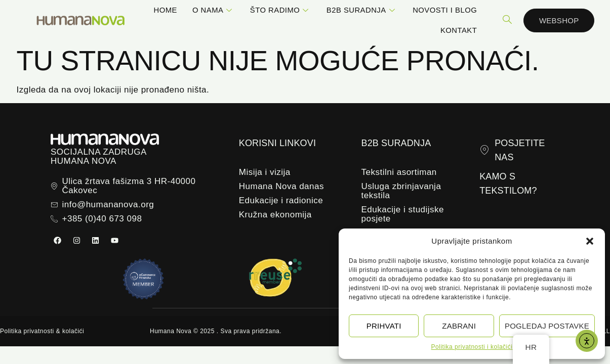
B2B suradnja (362, 10)
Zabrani (459, 326)
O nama (214, 10)
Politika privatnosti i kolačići (472, 347)
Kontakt (459, 30)
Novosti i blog (445, 10)
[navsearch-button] (507, 20)
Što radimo (281, 10)
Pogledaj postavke (547, 326)
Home (166, 10)
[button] (590, 241)
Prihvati (384, 326)
